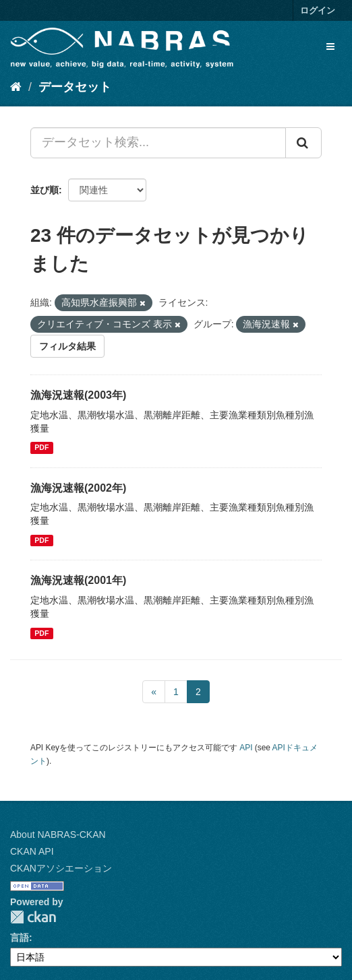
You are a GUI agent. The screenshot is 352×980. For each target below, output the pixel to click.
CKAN (33, 917)
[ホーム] (16, 87)
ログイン (318, 10)
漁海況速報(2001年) (78, 580)
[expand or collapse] (330, 46)
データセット (75, 87)
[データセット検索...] (158, 143)
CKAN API (32, 851)
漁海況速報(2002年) (78, 488)
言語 (20, 938)
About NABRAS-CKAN (58, 835)
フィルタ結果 (67, 346)
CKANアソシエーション (61, 868)
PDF (41, 448)
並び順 (45, 190)
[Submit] (303, 143)
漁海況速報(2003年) (78, 395)
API (246, 748)
